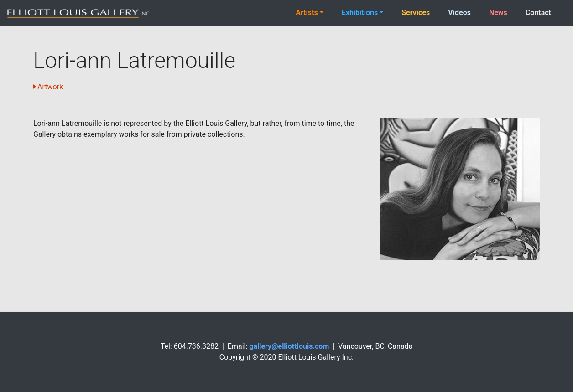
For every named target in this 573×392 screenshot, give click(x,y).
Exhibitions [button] (360, 13)
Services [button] (416, 13)
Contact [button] (538, 13)
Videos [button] (459, 13)
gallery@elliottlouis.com (289, 346)
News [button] (498, 13)
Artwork (50, 87)
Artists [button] (307, 13)
